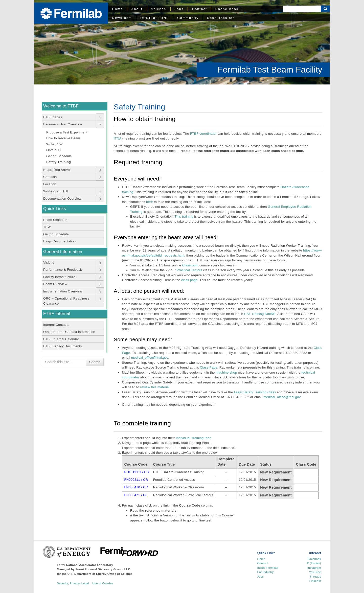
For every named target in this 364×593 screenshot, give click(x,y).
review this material (154, 387)
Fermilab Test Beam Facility (270, 70)
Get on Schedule (59, 156)
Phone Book (227, 9)
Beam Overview (55, 284)
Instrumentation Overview (63, 291)
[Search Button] (325, 9)
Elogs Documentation (60, 241)
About (137, 9)
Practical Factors (189, 270)
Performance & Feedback (63, 270)
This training (184, 216)
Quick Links (55, 209)
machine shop (226, 372)
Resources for (221, 18)
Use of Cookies (103, 583)
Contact (199, 9)
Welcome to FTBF (61, 106)
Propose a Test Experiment (67, 132)
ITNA (118, 138)
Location (50, 184)
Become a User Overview (63, 124)
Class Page (209, 367)
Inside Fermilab (268, 568)
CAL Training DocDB (260, 314)
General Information (63, 252)
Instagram (314, 568)
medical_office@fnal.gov (150, 358)
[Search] (302, 9)
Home (118, 9)
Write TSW (54, 144)
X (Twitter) (314, 563)
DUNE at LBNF (155, 18)
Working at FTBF (56, 191)
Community (188, 18)
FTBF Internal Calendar (61, 339)
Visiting (49, 263)
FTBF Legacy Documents (63, 346)
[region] (182, 42)
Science (159, 9)
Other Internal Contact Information (69, 332)
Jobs (179, 9)
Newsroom (122, 18)
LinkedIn (315, 581)
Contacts (50, 177)
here (150, 202)
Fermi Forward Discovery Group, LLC (103, 569)
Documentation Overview (62, 199)
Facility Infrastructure (59, 277)
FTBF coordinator (203, 134)
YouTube (315, 572)
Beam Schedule (55, 220)
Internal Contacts (56, 325)
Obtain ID (53, 150)
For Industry (266, 572)
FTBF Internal (57, 314)
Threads (315, 576)
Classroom (190, 265)
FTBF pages (53, 117)
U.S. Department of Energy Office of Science (100, 574)
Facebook (314, 559)
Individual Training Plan (194, 438)
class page (189, 280)
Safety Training (59, 162)
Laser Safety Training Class (255, 392)
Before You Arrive (56, 170)
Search (95, 362)
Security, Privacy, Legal (73, 583)
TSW (47, 227)
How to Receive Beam (63, 138)
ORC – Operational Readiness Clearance (66, 301)
